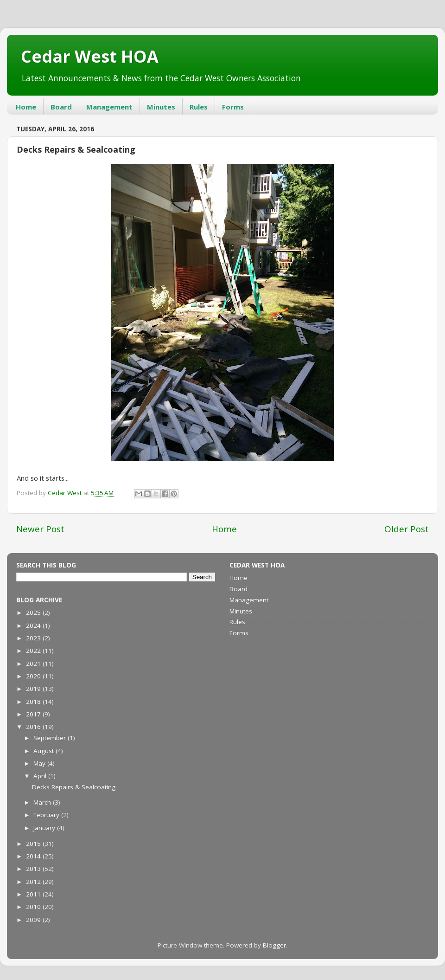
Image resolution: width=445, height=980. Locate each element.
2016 (34, 727)
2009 (34, 920)
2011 (34, 894)
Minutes (161, 107)
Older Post (407, 529)
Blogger (274, 945)
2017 (34, 714)
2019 (34, 689)
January (45, 828)
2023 (34, 638)
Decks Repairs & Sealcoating (74, 787)
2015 (34, 844)
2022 (34, 651)
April (41, 776)
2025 (34, 612)
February (47, 815)
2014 (34, 856)
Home (26, 107)
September (51, 738)
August (44, 751)
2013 (34, 869)
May (40, 763)
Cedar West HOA (90, 56)
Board (61, 107)
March (43, 802)
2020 (34, 676)
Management (109, 107)
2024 (34, 625)
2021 (34, 664)
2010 (34, 907)
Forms (233, 107)
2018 (34, 702)
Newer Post (40, 529)
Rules (199, 107)
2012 (34, 882)
